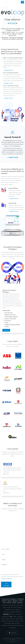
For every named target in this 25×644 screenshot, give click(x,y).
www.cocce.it (6, 474)
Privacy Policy (13, 642)
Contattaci (6, 330)
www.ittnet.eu (6, 493)
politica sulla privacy (7, 579)
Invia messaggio (6, 584)
